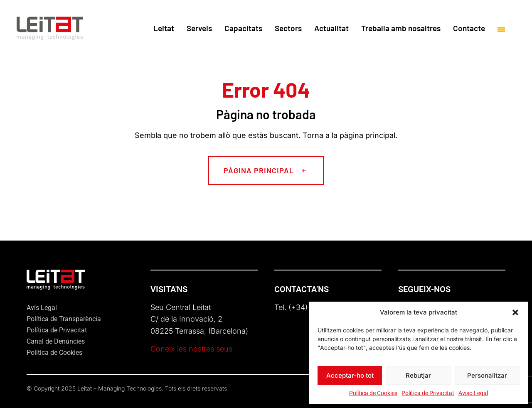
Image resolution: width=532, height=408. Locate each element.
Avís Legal (42, 308)
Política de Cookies (373, 393)
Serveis (199, 28)
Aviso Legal (473, 393)
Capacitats (243, 28)
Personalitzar (487, 375)
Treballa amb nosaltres (401, 28)
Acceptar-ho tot (350, 375)
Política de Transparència (64, 319)
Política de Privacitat (428, 393)
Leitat (164, 28)
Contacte (469, 28)
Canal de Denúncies (56, 341)
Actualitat (331, 28)
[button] (515, 312)
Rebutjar (418, 375)
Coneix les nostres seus (191, 349)
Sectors (288, 28)
